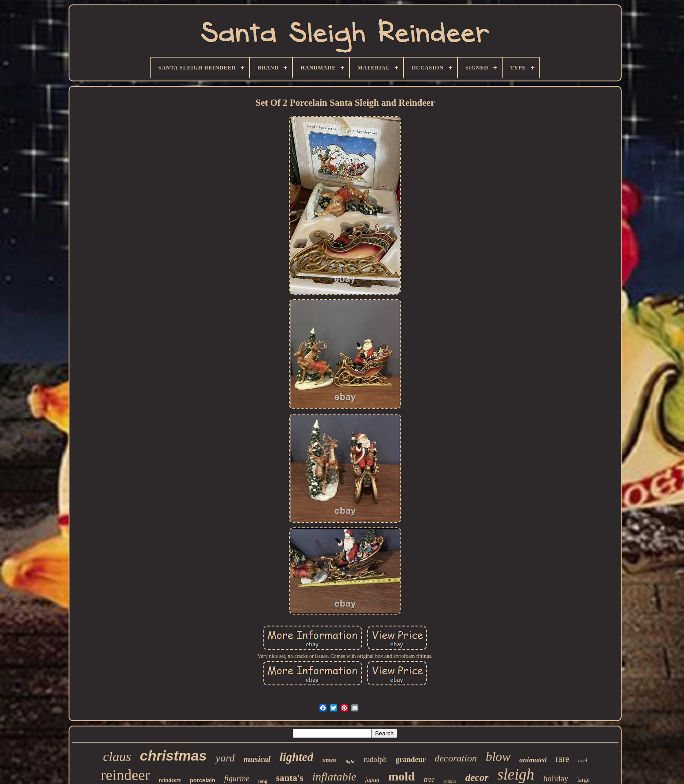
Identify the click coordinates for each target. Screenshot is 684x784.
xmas (329, 760)
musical (257, 759)
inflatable (334, 777)
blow (498, 757)
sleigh (516, 774)
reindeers (170, 780)
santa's (290, 778)
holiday (556, 778)
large (584, 780)
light (350, 761)
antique (450, 781)
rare (562, 759)
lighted (297, 757)
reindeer (125, 775)
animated (533, 760)
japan (372, 780)
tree (429, 779)
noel (583, 761)
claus (117, 756)
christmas (173, 756)
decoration (455, 758)
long (263, 781)
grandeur (411, 759)
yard (225, 758)
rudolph (375, 759)
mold (402, 776)
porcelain (203, 780)
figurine (237, 779)
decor (477, 778)
